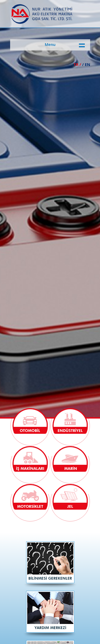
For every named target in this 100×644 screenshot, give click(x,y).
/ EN (86, 64)
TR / (77, 64)
